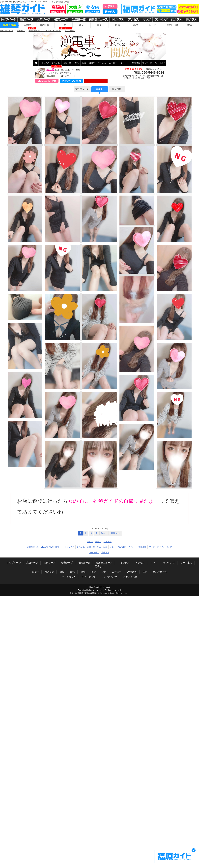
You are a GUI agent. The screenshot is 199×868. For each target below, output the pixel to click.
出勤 (84, 63)
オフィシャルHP (157, 63)
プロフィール (82, 89)
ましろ (51, 69)
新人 (77, 63)
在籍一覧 (67, 63)
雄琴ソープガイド (96, 590)
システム (56, 63)
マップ (145, 63)
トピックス (44, 63)
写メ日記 (102, 63)
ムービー (113, 63)
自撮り (92, 63)
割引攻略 (136, 63)
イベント (124, 63)
